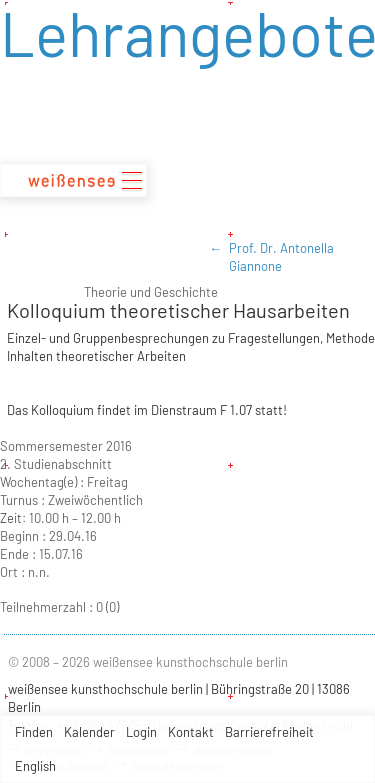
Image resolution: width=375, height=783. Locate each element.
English (35, 766)
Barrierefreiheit (269, 732)
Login (141, 732)
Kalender (89, 732)
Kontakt (191, 732)
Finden (34, 732)
